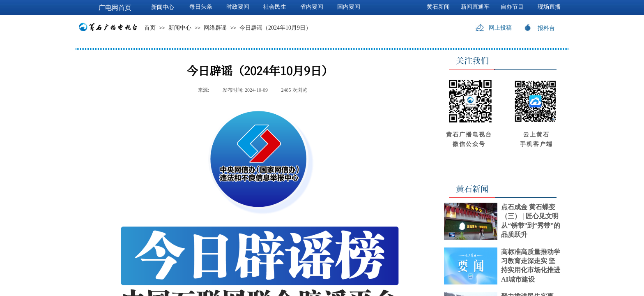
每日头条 (201, 7)
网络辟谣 (215, 28)
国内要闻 (349, 7)
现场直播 (549, 7)
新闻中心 (180, 28)
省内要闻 (312, 7)
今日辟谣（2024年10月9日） (275, 28)
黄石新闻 (438, 7)
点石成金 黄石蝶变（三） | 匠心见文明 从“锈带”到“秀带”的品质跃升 (531, 221)
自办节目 (512, 7)
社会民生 (275, 7)
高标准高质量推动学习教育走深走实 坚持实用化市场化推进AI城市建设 (531, 266)
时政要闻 (238, 7)
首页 (150, 28)
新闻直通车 (475, 7)
